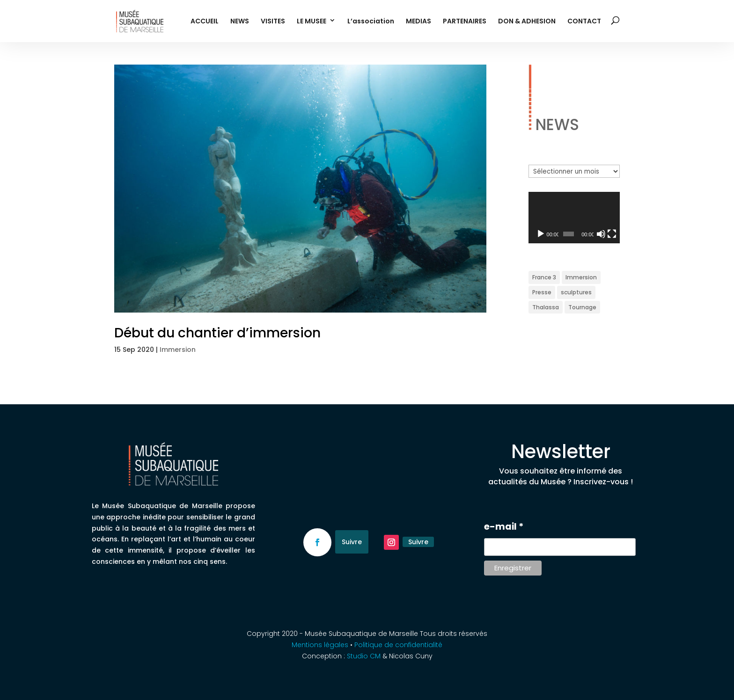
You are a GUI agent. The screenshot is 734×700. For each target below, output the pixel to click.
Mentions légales (320, 645)
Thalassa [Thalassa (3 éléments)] (546, 307)
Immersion (178, 350)
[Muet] (601, 234)
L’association (371, 22)
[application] (574, 218)
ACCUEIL (205, 22)
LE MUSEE (312, 22)
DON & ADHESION (527, 22)
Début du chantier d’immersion (217, 333)
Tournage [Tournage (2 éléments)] (582, 307)
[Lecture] (541, 234)
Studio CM (365, 656)
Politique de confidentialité (398, 645)
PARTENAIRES (465, 22)
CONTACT (584, 22)
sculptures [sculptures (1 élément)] (576, 292)
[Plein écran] (612, 234)
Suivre (352, 542)
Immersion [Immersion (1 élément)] (581, 277)
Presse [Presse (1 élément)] (542, 292)
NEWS (240, 22)
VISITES (273, 22)
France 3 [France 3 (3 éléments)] (544, 277)
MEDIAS (418, 22)
